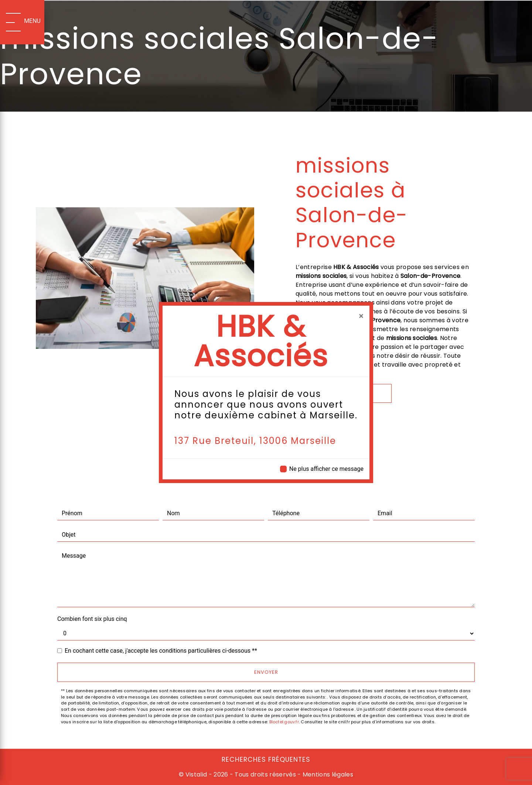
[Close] (361, 316)
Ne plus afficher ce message (326, 469)
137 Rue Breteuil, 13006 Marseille (255, 441)
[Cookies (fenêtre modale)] (2, 781)
